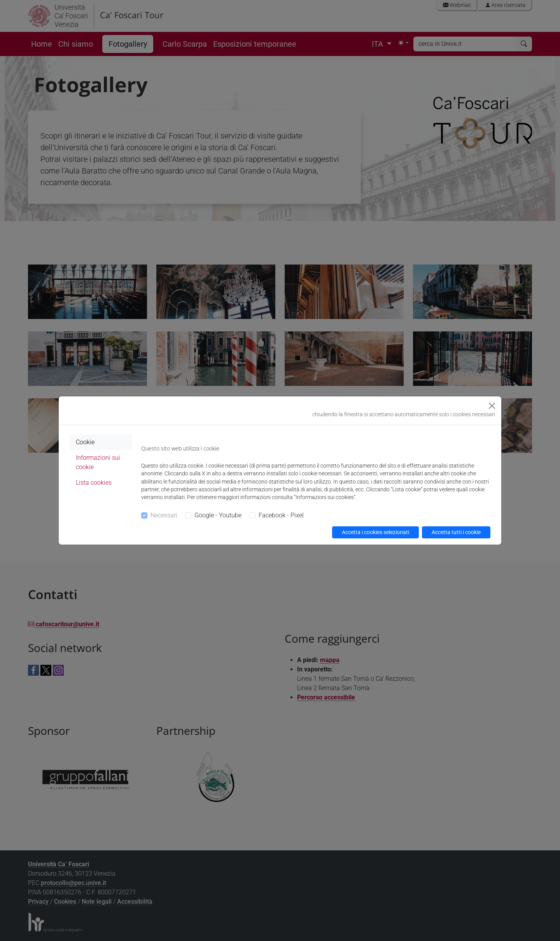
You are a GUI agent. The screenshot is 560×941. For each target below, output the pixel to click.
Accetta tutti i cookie (456, 532)
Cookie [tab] (85, 442)
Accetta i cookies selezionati (375, 532)
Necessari (164, 515)
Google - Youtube (218, 515)
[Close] (492, 406)
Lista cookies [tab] (94, 483)
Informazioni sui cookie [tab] (98, 462)
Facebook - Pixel (281, 515)
